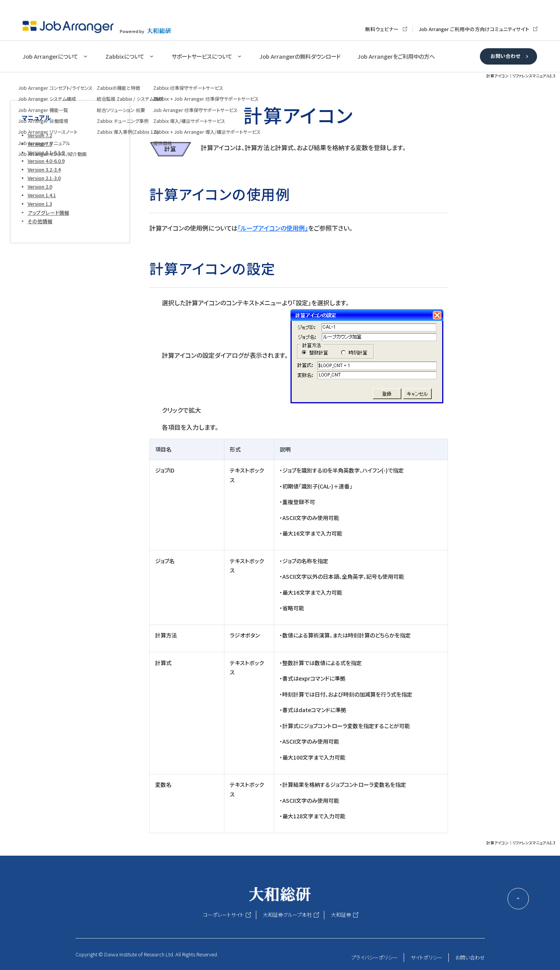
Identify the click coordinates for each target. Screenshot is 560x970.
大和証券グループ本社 (287, 915)
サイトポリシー (427, 957)
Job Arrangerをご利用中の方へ (396, 56)
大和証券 (341, 915)
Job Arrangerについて (50, 56)
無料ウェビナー (382, 29)
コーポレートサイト (223, 915)
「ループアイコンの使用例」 (273, 228)
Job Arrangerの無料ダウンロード (300, 56)
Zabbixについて (125, 56)
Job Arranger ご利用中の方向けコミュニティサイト (474, 29)
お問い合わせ (505, 56)
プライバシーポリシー (374, 957)
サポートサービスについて (202, 56)
